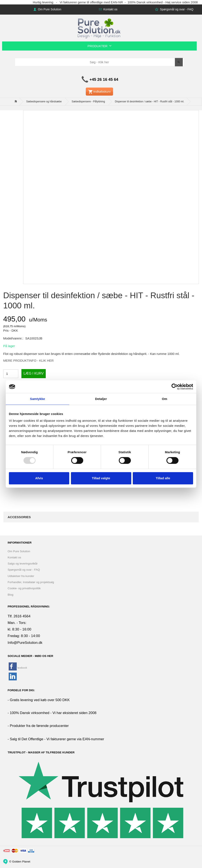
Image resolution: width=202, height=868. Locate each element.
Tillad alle (163, 478)
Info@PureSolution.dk (25, 643)
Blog (10, 595)
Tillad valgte (101, 478)
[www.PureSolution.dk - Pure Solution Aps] (100, 28)
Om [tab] (164, 399)
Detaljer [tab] (101, 399)
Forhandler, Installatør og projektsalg (31, 582)
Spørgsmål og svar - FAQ (176, 9)
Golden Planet (21, 861)
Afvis (39, 478)
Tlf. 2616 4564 (19, 616)
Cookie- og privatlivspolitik (24, 588)
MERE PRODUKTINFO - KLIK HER (28, 361)
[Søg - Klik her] (179, 62)
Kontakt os (110, 9)
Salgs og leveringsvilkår (23, 564)
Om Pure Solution (49, 9)
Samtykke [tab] (38, 399)
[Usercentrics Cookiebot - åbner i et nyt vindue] (175, 387)
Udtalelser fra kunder (21, 576)
